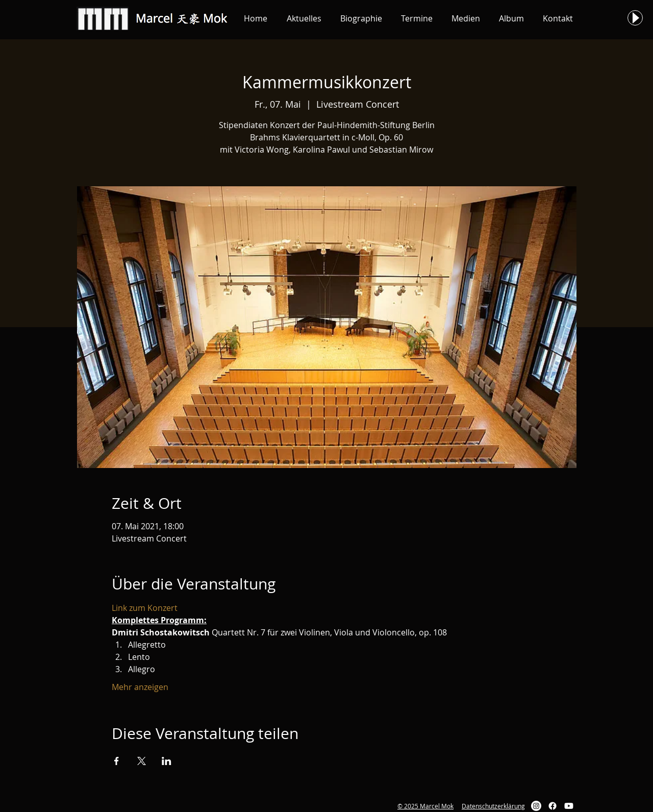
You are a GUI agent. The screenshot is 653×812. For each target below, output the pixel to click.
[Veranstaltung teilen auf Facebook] (117, 761)
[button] (304, 18)
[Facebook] (552, 806)
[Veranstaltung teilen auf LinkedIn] (167, 761)
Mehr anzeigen (140, 687)
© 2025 (408, 806)
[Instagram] (536, 806)
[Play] (635, 18)
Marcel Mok (436, 806)
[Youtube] (569, 806)
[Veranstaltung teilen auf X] (142, 761)
